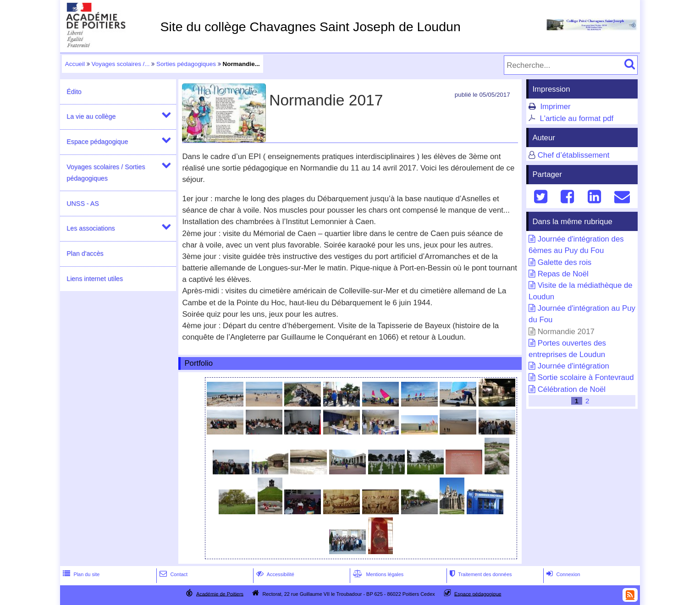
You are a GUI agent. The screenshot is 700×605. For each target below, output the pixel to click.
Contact (173, 574)
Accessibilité (274, 574)
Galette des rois (565, 262)
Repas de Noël (563, 274)
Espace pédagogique (97, 142)
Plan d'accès (85, 253)
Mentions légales (377, 574)
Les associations (91, 228)
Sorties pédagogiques (186, 64)
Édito (74, 92)
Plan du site (80, 574)
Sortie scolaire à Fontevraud (586, 377)
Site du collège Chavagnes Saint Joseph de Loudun (310, 27)
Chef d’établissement (574, 155)
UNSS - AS (83, 203)
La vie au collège (91, 116)
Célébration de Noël (572, 389)
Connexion (562, 574)
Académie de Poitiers (220, 594)
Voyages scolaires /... (121, 64)
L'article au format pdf (576, 118)
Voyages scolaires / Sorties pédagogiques (106, 173)
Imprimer (555, 107)
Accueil (75, 64)
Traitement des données (480, 574)
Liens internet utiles (95, 279)
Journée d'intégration (573, 366)
